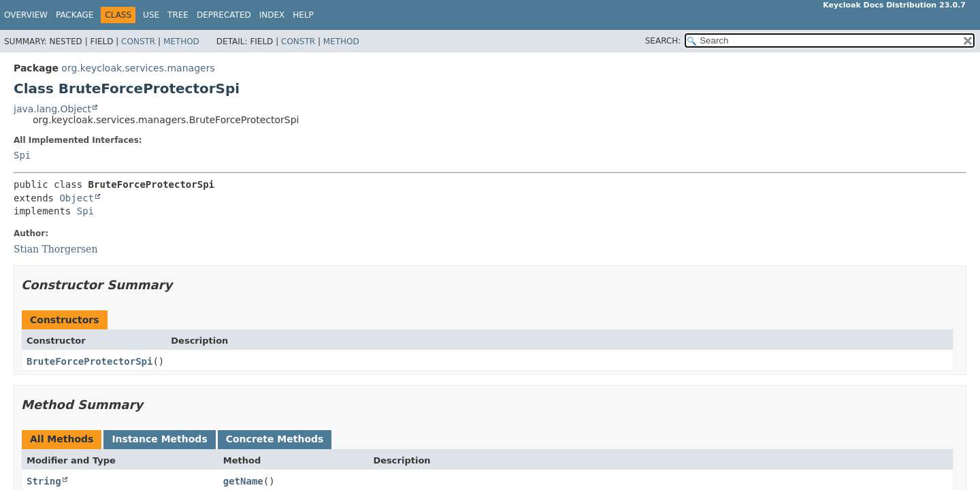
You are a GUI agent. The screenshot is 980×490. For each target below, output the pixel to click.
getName (243, 481)
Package (75, 15)
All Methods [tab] (62, 439)
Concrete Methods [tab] (275, 439)
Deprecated (224, 15)
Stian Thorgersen (55, 249)
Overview (26, 15)
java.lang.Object (52, 109)
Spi (22, 155)
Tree (178, 15)
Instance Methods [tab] (159, 439)
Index (272, 15)
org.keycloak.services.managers (138, 68)
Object (77, 198)
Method (181, 42)
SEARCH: (663, 41)
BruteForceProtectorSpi (89, 361)
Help (303, 15)
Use (151, 15)
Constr (138, 42)
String (44, 481)
